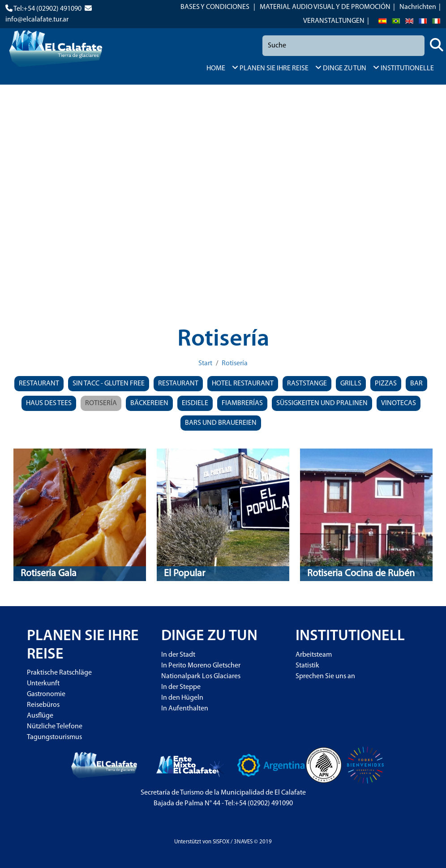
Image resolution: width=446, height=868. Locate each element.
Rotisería (235, 363)
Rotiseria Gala (49, 574)
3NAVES (243, 842)
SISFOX (221, 842)
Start (205, 363)
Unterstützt (188, 842)
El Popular (184, 574)
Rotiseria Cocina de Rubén (361, 574)
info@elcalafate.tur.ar (37, 20)
